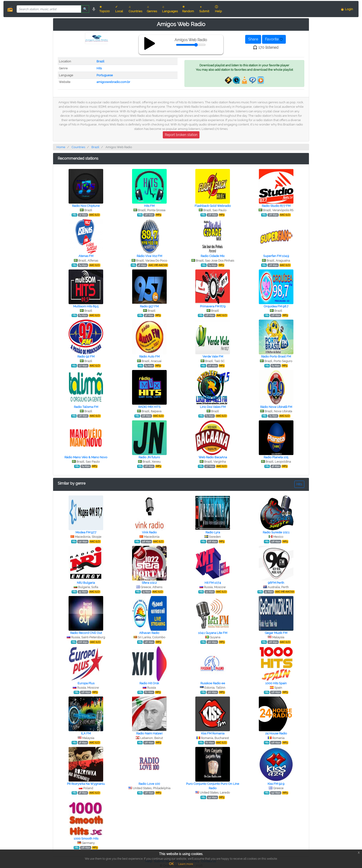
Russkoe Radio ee (213, 683)
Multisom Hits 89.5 (86, 306)
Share (253, 39)
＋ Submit (204, 9)
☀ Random (188, 9)
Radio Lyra (213, 532)
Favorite (274, 39)
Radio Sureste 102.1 (276, 532)
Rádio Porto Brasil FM (276, 356)
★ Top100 (104, 9)
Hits (99, 68)
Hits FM (149, 206)
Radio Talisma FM (86, 407)
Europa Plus (86, 683)
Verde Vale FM (213, 356)
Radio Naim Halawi (149, 733)
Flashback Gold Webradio (213, 206)
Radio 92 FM (86, 356)
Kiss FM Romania (213, 733)
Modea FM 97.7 (86, 532)
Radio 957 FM (149, 306)
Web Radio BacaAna (213, 457)
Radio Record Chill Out (86, 633)
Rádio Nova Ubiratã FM (276, 407)
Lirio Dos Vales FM (213, 407)
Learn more (186, 864)
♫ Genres (152, 9)
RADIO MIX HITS (149, 407)
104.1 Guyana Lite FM (213, 633)
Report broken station (181, 135)
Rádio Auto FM (149, 356)
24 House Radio (276, 733)
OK (171, 864)
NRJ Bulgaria (86, 583)
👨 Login (347, 9)
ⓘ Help (218, 9)
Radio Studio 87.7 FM (276, 206)
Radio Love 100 (149, 784)
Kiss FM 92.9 (276, 784)
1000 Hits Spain (276, 683)
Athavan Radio (149, 633)
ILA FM (86, 733)
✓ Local (119, 9)
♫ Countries (135, 9)
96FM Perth (276, 583)
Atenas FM (86, 256)
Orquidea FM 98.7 (276, 306)
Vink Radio (149, 532)
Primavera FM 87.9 (213, 306)
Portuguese (105, 75)
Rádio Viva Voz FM (149, 256)
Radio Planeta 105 (276, 457)
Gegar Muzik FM (276, 633)
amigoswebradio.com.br (113, 82)
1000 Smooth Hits (86, 839)
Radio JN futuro (149, 457)
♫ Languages (170, 9)
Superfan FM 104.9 (276, 256)
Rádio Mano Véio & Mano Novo (86, 457)
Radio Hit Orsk (149, 683)
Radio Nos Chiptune (86, 206)
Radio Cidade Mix (213, 256)
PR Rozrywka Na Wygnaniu (86, 784)
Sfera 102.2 (149, 583)
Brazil (100, 61)
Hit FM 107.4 (213, 583)
